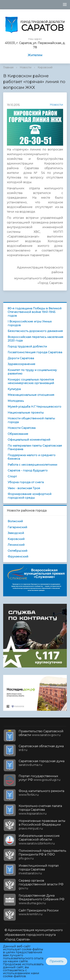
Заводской (16, 533)
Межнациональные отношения (31, 395)
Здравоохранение (21, 364)
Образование (18, 434)
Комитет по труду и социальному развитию (32, 372)
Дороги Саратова (21, 358)
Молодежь (16, 401)
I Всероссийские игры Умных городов (30, 323)
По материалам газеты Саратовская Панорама (35, 447)
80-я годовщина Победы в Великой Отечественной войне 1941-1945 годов (35, 312)
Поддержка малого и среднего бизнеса (32, 457)
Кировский (45, 67)
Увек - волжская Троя (24, 488)
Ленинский (16, 545)
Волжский (15, 521)
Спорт (12, 476)
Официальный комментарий (29, 440)
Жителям (35, 55)
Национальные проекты (26, 413)
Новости (26, 67)
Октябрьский (17, 551)
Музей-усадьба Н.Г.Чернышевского (34, 407)
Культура (14, 389)
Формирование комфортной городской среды (29, 496)
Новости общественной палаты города (31, 420)
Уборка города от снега (26, 482)
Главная (8, 67)
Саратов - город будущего (28, 470)
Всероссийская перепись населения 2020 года (35, 339)
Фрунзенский (18, 556)
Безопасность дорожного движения (35, 331)
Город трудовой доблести (27, 346)
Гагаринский (17, 527)
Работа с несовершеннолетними (32, 465)
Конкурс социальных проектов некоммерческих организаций (31, 381)
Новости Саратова (22, 428)
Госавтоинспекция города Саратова (35, 352)
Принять (57, 961)
